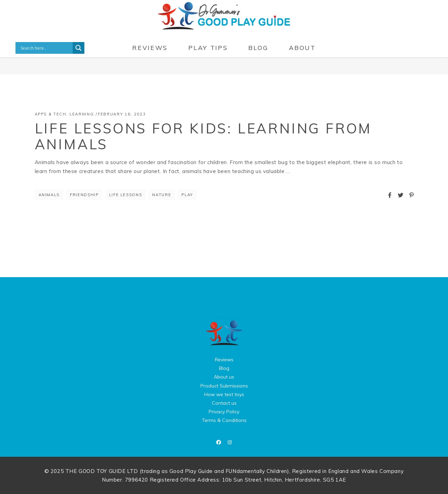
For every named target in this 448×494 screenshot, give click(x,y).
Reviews (224, 360)
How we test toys (224, 394)
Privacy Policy (224, 412)
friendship (84, 195)
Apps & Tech (51, 114)
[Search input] (46, 48)
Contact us (224, 403)
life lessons (126, 195)
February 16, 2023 (122, 114)
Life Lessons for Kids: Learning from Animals (204, 136)
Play (187, 195)
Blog (224, 368)
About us (224, 377)
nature (162, 195)
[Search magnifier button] (79, 48)
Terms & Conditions (224, 420)
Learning (82, 114)
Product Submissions (224, 386)
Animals (49, 195)
